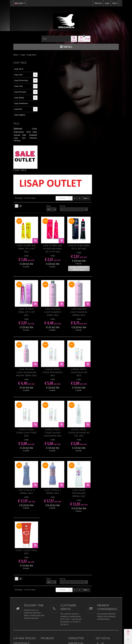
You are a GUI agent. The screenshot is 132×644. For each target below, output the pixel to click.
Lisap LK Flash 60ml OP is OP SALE (106, 138)
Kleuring (17, 141)
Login (107, 3)
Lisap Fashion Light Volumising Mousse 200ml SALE (54, 263)
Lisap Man (18, 109)
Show (75, 97)
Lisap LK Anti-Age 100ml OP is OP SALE (54, 140)
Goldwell (32, 135)
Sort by (89, 97)
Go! (83, 540)
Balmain (22, 129)
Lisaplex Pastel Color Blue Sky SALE (106, 263)
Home (16, 55)
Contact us (101, 550)
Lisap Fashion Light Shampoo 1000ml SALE (106, 203)
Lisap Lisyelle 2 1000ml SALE (80, 382)
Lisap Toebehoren (21, 103)
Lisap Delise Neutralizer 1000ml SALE (106, 383)
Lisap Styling (19, 98)
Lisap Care (18, 75)
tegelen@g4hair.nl (20, 544)
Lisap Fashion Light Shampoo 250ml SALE (80, 203)
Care (24, 138)
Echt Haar (31, 132)
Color (33, 129)
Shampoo (32, 138)
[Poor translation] (11, 600)
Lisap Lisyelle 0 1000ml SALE (54, 382)
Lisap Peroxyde (20, 92)
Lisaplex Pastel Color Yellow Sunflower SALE (80, 323)
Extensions (19, 132)
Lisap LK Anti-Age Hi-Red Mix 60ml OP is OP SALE (80, 140)
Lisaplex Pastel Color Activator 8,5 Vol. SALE (106, 323)
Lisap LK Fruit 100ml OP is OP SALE (54, 203)
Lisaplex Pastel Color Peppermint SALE (80, 263)
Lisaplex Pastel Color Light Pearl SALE (54, 323)
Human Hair (20, 135)
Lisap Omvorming (21, 80)
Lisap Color (19, 86)
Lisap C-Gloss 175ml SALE (54, 442)
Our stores (101, 547)
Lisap (23, 55)
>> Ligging (17, 538)
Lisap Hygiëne (20, 115)
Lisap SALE (19, 69)
